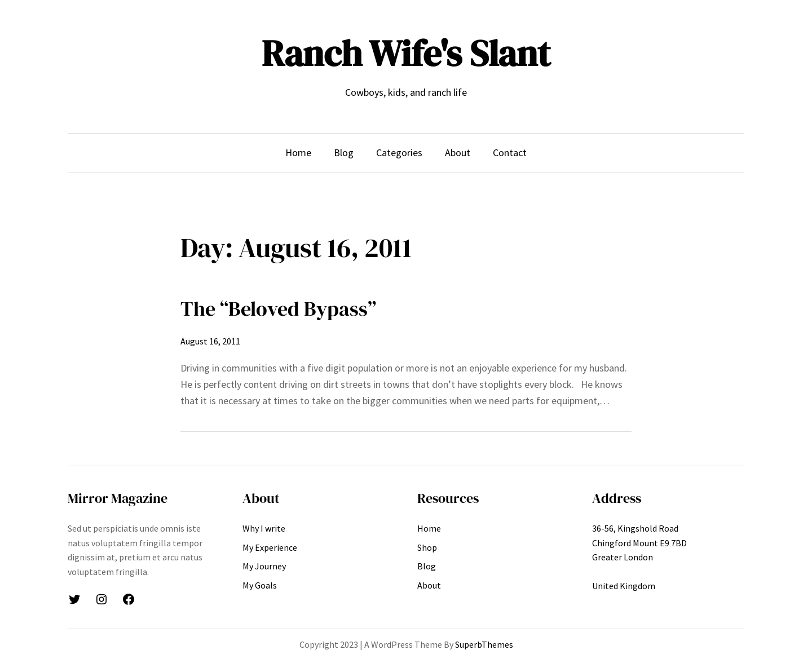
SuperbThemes (484, 644)
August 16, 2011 (210, 341)
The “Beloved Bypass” (278, 309)
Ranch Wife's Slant (406, 53)
